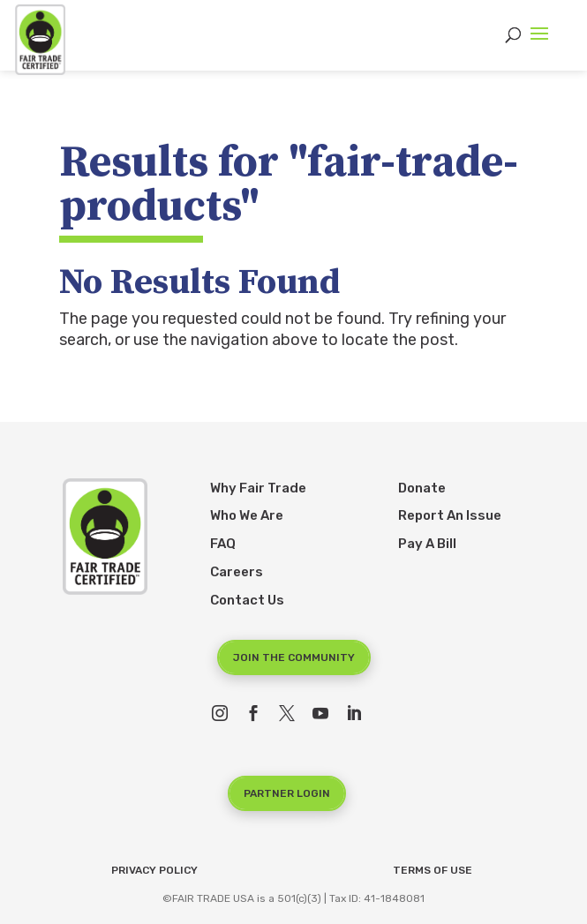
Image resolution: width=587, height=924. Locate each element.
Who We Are (247, 515)
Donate (422, 488)
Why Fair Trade (258, 488)
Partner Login (287, 793)
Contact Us (247, 600)
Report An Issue (450, 515)
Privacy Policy (154, 870)
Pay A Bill (427, 544)
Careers (237, 572)
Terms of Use (433, 870)
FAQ (223, 544)
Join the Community (294, 657)
